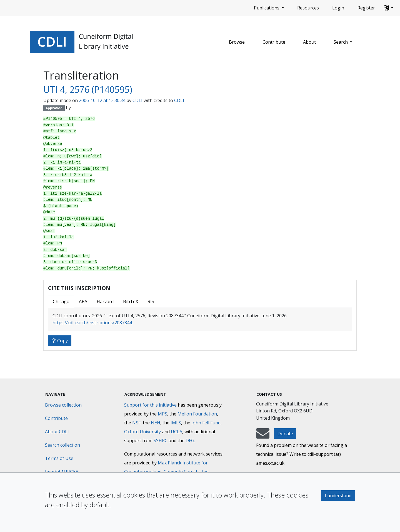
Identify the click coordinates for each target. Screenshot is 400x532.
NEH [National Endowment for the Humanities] (156, 423)
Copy (60, 341)
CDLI (137, 100)
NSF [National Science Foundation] (136, 423)
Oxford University (142, 432)
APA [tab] (83, 301)
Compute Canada (182, 472)
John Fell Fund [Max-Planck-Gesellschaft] (206, 423)
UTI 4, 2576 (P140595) (88, 89)
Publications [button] (267, 8)
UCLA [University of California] (177, 432)
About (309, 42)
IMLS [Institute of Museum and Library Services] (176, 423)
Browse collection (63, 405)
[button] (389, 8)
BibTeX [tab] (131, 301)
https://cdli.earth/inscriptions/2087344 (92, 323)
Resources (308, 8)
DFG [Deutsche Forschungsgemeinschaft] (190, 441)
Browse (237, 42)
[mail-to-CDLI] (263, 436)
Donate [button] (285, 434)
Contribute (274, 42)
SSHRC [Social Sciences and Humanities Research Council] (161, 441)
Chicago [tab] (61, 301)
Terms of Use (59, 458)
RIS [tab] (151, 301)
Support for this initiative (150, 405)
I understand (338, 496)
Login (338, 8)
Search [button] (341, 42)
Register (366, 8)
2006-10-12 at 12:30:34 (102, 100)
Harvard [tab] (105, 301)
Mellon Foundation (197, 414)
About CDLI (57, 432)
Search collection (62, 445)
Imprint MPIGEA (62, 472)
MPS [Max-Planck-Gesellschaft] (162, 414)
